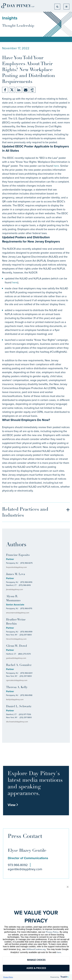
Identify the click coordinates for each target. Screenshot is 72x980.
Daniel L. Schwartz (19, 707)
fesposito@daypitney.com (16, 567)
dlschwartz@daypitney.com (17, 722)
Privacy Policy (52, 932)
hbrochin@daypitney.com (16, 639)
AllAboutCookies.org (36, 949)
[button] (68, 887)
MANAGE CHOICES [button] (36, 960)
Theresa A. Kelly (17, 687)
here (56, 166)
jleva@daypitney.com (14, 589)
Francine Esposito (18, 555)
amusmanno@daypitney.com (18, 613)
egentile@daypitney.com (25, 869)
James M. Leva (16, 574)
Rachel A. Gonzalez (19, 665)
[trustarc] (64, 977)
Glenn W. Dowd (16, 646)
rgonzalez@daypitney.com (17, 680)
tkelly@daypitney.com (15, 699)
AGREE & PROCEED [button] (36, 968)
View (13, 805)
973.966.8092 (18, 865)
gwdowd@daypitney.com (16, 658)
